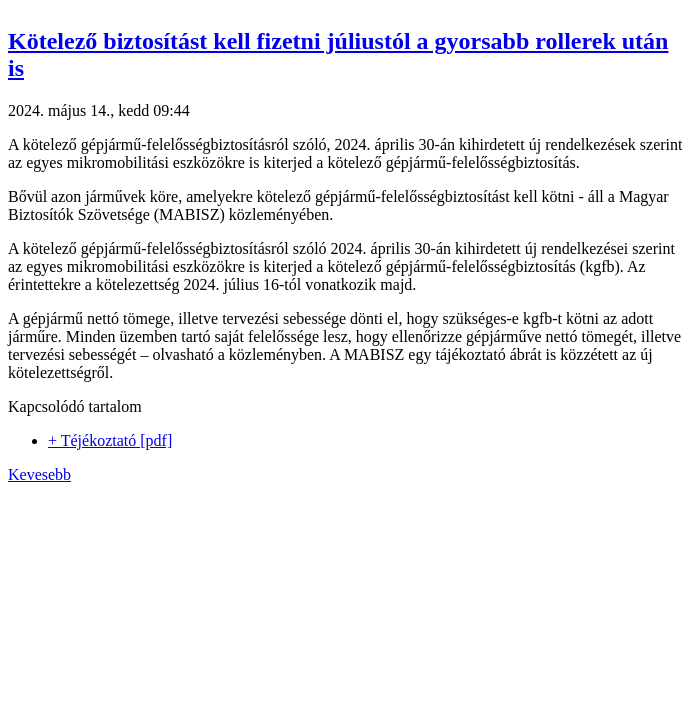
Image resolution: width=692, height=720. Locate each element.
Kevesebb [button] (39, 474)
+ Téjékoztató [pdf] (110, 440)
